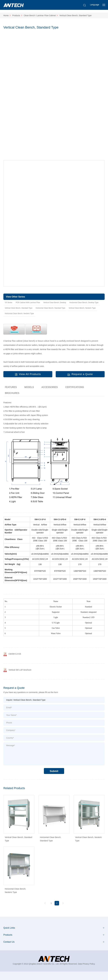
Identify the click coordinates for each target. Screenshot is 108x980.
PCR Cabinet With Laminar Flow (28, 303)
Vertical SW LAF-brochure (20, 670)
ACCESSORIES (50, 387)
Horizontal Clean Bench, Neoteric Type (19, 314)
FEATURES (11, 387)
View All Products (30, 374)
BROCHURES (12, 393)
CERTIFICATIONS (75, 387)
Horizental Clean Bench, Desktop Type (84, 303)
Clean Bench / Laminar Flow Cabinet (40, 15)
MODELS (29, 387)
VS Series (9, 303)
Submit (54, 771)
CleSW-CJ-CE (15, 654)
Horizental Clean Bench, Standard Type (51, 308)
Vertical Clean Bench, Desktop (55, 303)
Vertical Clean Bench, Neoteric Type (82, 308)
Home (6, 15)
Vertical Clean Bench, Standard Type (75, 15)
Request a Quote (82, 374)
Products (16, 15)
